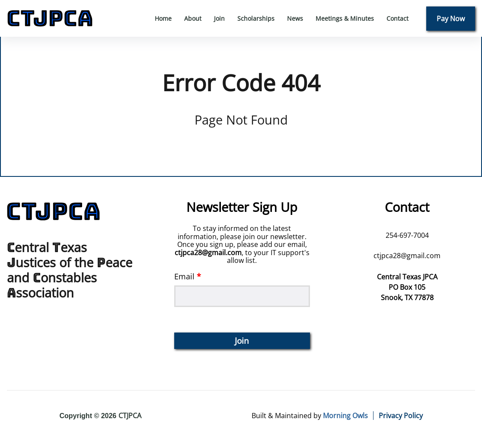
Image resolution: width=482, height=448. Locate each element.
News (295, 18)
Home (163, 18)
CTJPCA (130, 416)
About (193, 18)
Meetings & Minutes (345, 18)
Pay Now (451, 19)
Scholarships (256, 18)
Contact (397, 18)
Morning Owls (345, 416)
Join (219, 18)
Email (242, 289)
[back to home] (50, 18)
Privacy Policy (401, 416)
